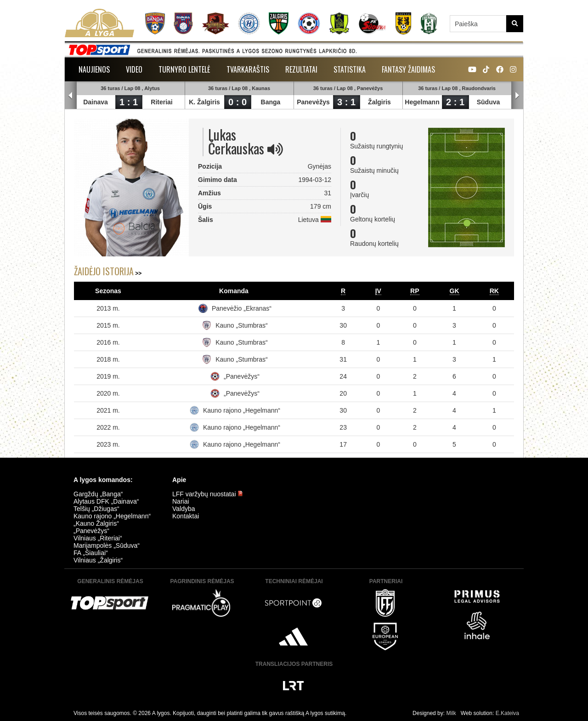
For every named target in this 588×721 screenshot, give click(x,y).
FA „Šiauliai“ (91, 553)
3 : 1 (346, 102)
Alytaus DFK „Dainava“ (106, 501)
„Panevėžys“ (242, 376)
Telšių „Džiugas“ (96, 509)
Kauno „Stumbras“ (242, 325)
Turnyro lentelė (184, 69)
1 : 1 (129, 102)
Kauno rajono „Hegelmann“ (242, 410)
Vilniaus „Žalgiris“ (98, 560)
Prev (71, 96)
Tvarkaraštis (248, 69)
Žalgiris (379, 102)
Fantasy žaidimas (408, 69)
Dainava (96, 102)
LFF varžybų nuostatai (208, 494)
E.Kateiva (507, 713)
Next (517, 96)
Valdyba (184, 509)
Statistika (350, 69)
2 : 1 (455, 102)
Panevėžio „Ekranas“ (242, 308)
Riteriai (161, 102)
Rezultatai (301, 69)
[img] (275, 149)
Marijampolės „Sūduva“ (107, 545)
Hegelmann (422, 102)
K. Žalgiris (204, 102)
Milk (451, 713)
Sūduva (489, 102)
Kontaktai (186, 516)
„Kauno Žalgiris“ (96, 523)
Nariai (181, 501)
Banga (271, 102)
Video (134, 69)
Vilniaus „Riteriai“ (98, 538)
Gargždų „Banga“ (98, 494)
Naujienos (94, 69)
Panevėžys (313, 102)
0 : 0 (237, 102)
